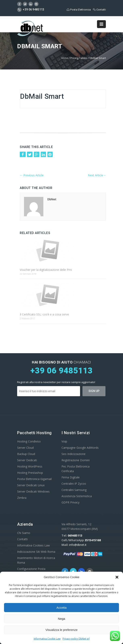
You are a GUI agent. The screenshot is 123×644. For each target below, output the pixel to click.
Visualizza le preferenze (62, 630)
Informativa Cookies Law (33, 545)
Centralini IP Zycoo (74, 484)
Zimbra (22, 498)
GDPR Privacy (70, 502)
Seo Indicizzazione (73, 454)
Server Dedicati (27, 460)
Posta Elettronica (79, 10)
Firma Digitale (71, 477)
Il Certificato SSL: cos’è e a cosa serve (44, 314)
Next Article (97, 175)
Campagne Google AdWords (80, 448)
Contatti (99, 10)
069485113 (75, 535)
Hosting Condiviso (29, 441)
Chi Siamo (24, 533)
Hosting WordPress (30, 466)
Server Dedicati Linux (31, 485)
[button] (117, 577)
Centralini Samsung (74, 490)
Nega (61, 619)
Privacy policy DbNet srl (76, 639)
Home (65, 58)
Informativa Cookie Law (47, 639)
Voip (64, 441)
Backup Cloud (26, 454)
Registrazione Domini (76, 460)
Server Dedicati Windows (33, 491)
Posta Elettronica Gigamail (34, 479)
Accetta (61, 608)
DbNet (52, 199)
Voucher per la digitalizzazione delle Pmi (46, 270)
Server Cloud (25, 448)
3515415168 (93, 540)
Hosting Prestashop (30, 473)
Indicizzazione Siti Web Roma (36, 552)
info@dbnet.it (78, 545)
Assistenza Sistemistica (77, 496)
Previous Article (32, 175)
